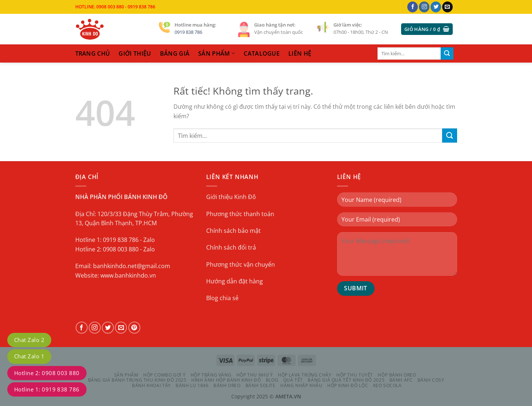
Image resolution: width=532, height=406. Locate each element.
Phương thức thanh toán (240, 214)
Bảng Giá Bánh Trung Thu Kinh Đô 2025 (137, 380)
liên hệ (300, 53)
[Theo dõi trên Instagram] (424, 7)
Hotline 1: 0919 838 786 (47, 389)
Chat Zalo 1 (29, 356)
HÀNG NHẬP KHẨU (301, 385)
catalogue (262, 53)
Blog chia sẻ (222, 298)
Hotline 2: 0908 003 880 (47, 373)
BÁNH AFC (401, 380)
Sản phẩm (126, 375)
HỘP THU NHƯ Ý (255, 375)
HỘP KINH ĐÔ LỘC (348, 385)
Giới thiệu (135, 53)
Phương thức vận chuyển (241, 264)
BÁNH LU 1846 (192, 385)
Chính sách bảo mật (233, 231)
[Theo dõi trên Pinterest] (134, 328)
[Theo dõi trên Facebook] (413, 7)
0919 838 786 (188, 32)
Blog (272, 380)
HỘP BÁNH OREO (397, 375)
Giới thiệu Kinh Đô (231, 197)
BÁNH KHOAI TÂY (151, 385)
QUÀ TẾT (293, 380)
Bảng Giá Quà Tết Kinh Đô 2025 (346, 380)
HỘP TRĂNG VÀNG (211, 375)
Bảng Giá (175, 53)
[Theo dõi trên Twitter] (436, 7)
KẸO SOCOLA (387, 385)
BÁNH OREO (227, 385)
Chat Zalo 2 (29, 340)
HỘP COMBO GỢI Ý (164, 375)
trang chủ (93, 53)
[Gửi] (447, 53)
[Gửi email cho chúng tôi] (447, 7)
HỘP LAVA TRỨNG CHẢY (305, 375)
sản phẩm (217, 53)
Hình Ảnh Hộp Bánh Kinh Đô (226, 380)
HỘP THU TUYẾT (355, 375)
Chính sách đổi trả (231, 247)
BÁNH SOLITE (261, 385)
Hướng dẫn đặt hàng (235, 281)
